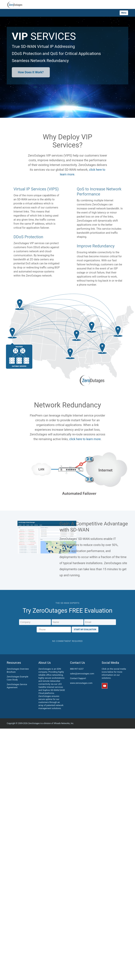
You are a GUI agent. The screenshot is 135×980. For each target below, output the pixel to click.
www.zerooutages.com (81, 683)
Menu (124, 13)
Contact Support (78, 678)
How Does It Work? (31, 72)
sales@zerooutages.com (82, 674)
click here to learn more (85, 439)
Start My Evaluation (85, 630)
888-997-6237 (77, 669)
